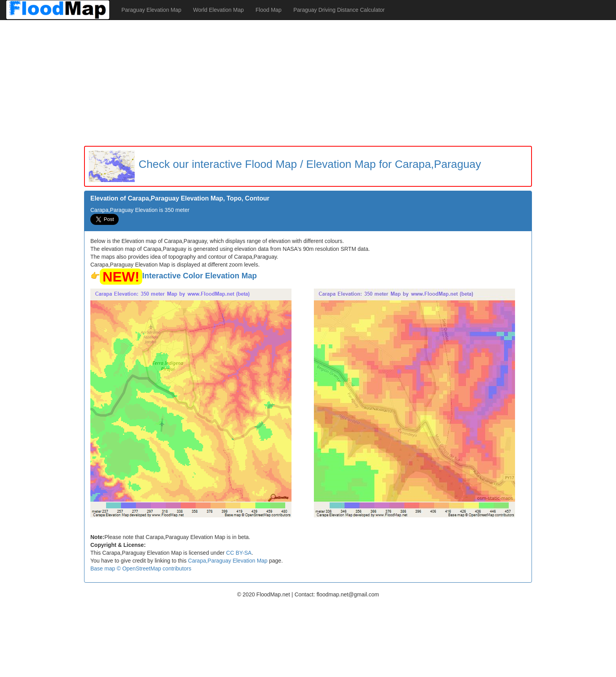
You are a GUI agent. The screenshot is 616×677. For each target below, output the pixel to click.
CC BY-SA (239, 553)
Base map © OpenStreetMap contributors (141, 568)
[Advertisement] (308, 83)
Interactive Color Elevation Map (200, 276)
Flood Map (268, 10)
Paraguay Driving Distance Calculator (339, 10)
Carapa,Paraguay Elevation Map (228, 561)
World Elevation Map (219, 10)
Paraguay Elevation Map (151, 10)
